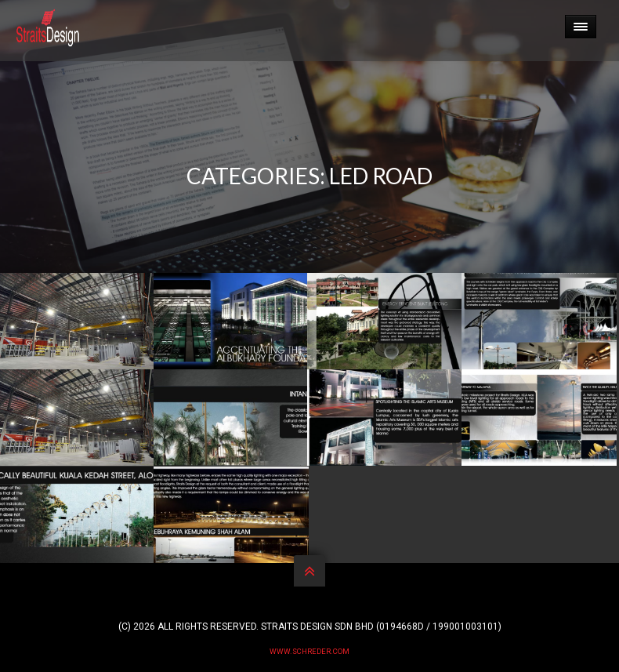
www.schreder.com (309, 651)
